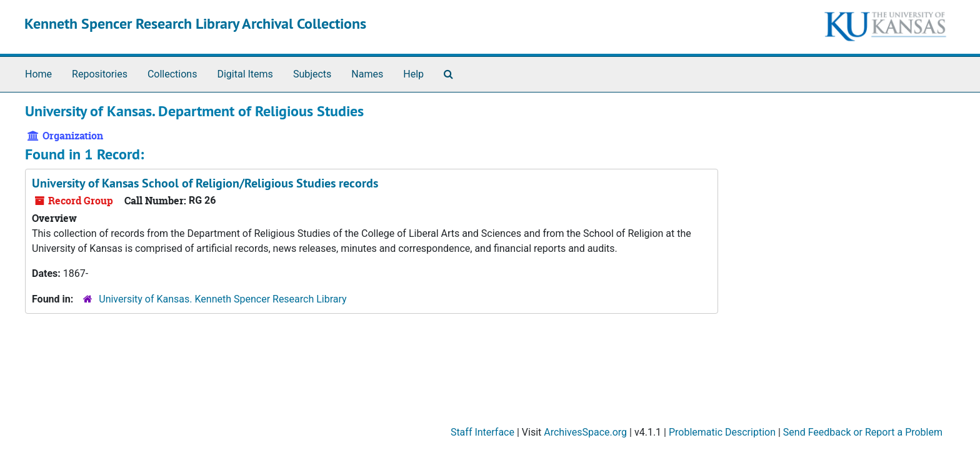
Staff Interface (482, 432)
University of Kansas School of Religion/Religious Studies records (205, 183)
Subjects (312, 74)
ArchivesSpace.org (585, 432)
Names (367, 74)
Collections (172, 74)
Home (38, 74)
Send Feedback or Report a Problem (863, 432)
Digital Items (245, 74)
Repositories (100, 74)
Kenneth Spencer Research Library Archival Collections (195, 23)
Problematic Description (722, 432)
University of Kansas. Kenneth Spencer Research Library (222, 299)
